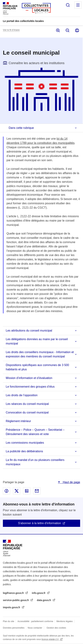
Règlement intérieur (18, 421)
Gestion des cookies (56, 628)
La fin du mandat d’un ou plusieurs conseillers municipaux (35, 462)
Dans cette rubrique (21, 128)
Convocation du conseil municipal (27, 412)
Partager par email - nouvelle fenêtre (37, 491)
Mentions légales (65, 621)
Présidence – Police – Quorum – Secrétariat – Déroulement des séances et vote (35, 432)
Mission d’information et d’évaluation (29, 378)
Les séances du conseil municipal (27, 404)
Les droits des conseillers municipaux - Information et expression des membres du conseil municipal (40, 354)
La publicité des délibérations (24, 451)
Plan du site (9, 621)
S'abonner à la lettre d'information (40, 523)
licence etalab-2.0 (50, 639)
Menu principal (78, 5)
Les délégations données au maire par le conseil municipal (37, 341)
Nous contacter (35, 628)
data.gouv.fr (44, 600)
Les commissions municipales (25, 443)
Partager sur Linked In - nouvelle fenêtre (27, 491)
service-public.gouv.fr (16, 600)
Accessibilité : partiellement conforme (35, 621)
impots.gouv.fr (12, 607)
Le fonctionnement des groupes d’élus (30, 387)
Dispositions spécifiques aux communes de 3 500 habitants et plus (37, 367)
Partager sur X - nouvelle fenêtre (17, 491)
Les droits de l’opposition (22, 395)
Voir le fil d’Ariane (11, 30)
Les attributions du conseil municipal (29, 331)
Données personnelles (14, 628)
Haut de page (71, 482)
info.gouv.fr (39, 593)
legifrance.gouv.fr (14, 593)
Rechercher (68, 5)
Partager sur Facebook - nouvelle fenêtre (6, 491)
